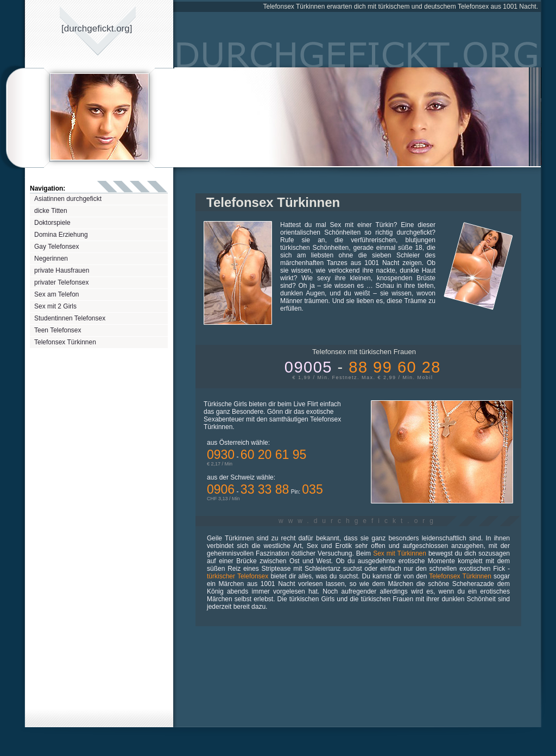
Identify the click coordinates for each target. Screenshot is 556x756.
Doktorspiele (52, 223)
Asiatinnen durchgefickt (68, 199)
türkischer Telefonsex (238, 576)
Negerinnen (51, 259)
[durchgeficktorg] (97, 29)
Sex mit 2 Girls (55, 306)
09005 (363, 367)
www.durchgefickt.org (358, 521)
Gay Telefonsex (57, 247)
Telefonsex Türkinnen (65, 342)
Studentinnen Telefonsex (70, 318)
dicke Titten (51, 211)
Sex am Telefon (57, 294)
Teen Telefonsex (58, 330)
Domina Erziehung (61, 235)
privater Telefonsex (62, 282)
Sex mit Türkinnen (400, 553)
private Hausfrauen (62, 270)
